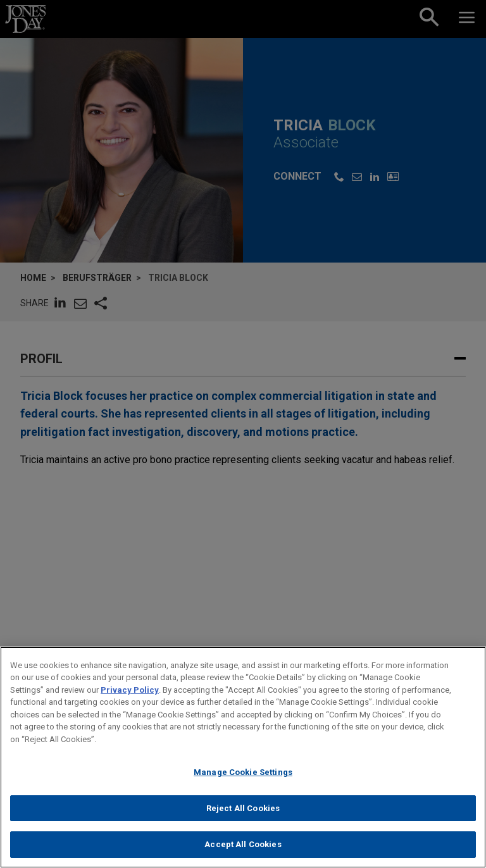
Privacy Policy (130, 696)
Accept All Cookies (243, 851)
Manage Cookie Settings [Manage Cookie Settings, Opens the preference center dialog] (243, 778)
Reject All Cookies (243, 814)
